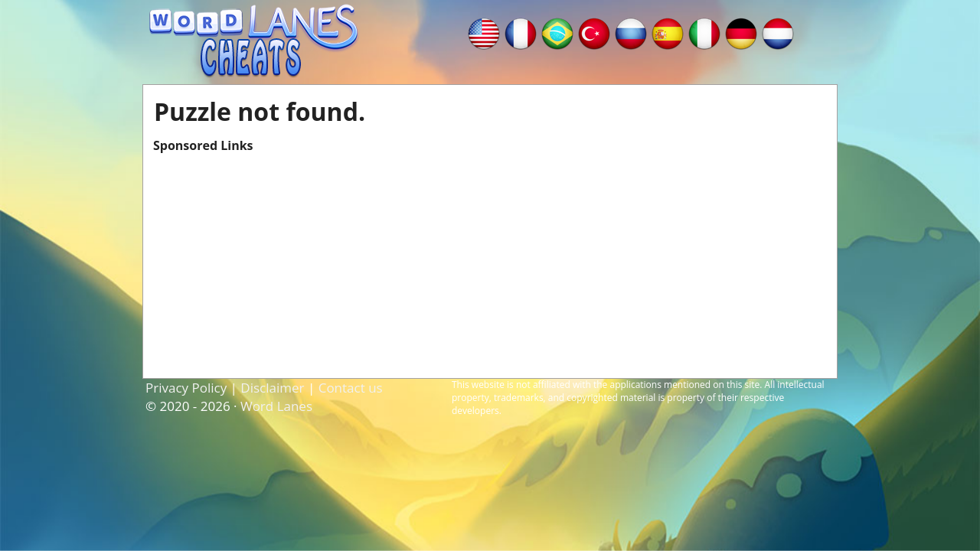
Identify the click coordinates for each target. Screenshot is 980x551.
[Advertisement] (490, 261)
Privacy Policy (186, 388)
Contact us (351, 388)
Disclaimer (272, 388)
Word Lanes (276, 406)
